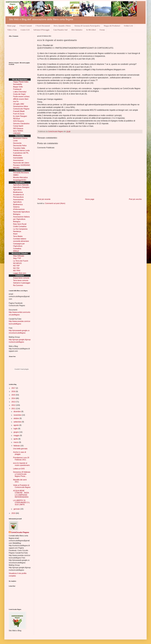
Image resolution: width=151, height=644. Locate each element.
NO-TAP (16, 266)
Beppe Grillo (18, 87)
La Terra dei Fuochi (21, 261)
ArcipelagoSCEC (20, 180)
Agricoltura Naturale (21, 185)
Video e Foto (12, 30)
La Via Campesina (20, 229)
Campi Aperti (18, 126)
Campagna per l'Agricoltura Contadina (19, 246)
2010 (14, 513)
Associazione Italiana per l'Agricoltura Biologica (21, 219)
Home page (11, 26)
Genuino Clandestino (21, 124)
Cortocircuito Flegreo (21, 109)
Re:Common (18, 285)
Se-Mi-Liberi (91, 30)
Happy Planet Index (21, 82)
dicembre (17, 412)
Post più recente (44, 199)
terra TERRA (18, 131)
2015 (14, 395)
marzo (16, 442)
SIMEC (16, 175)
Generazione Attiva (21, 106)
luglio (16, 429)
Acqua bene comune (21, 278)
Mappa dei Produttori (112, 26)
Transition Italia (19, 148)
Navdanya (17, 231)
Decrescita (17, 143)
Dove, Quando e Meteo (62, 26)
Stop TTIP (17, 258)
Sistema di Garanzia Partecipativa (87, 26)
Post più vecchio (135, 199)
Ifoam (15, 234)
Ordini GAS (128, 26)
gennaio (17, 509)
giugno (16, 432)
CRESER (17, 133)
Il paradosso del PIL (21, 153)
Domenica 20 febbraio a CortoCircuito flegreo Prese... (22, 474)
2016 (14, 391)
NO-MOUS (17, 263)
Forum (102, 30)
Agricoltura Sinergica (21, 187)
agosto (16, 425)
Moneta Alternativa (20, 177)
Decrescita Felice (20, 146)
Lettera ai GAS (19, 469)
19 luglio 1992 (19, 104)
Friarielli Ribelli (19, 111)
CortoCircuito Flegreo (56, 131)
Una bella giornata (20, 449)
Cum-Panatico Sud (60, 30)
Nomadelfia (18, 84)
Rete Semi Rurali (20, 224)
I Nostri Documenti (43, 26)
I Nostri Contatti (26, 26)
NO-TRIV (17, 271)
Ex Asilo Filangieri (20, 116)
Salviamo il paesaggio (22, 283)
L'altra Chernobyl (20, 92)
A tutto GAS (25, 30)
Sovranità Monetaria (21, 173)
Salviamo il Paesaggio (41, 30)
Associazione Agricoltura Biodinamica (18, 202)
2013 (14, 402)
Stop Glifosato (19, 256)
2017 (14, 388)
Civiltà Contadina (20, 226)
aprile (16, 439)
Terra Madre (18, 236)
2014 (14, 398)
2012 (14, 405)
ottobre (17, 418)
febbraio (17, 446)
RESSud (16, 119)
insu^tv (16, 101)
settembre (18, 422)
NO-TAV (16, 268)
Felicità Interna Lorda (21, 150)
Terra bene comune (21, 280)
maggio (17, 435)
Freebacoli (17, 89)
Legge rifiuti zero (20, 273)
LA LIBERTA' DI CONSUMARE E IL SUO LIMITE (21, 502)
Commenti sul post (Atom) (55, 203)
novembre (18, 415)
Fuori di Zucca (19, 114)
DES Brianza (18, 128)
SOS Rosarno (19, 121)
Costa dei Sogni (19, 94)
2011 (14, 409)
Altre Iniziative (77, 30)
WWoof (16, 251)
